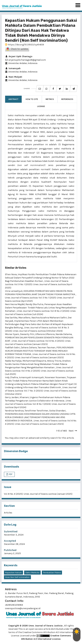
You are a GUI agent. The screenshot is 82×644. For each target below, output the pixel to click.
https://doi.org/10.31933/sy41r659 (24, 45)
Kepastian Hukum (13, 573)
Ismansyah (13, 68)
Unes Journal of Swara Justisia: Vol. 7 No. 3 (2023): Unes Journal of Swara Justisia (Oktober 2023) (41, 391)
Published (10, 550)
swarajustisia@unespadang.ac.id (23, 608)
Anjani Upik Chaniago (19, 56)
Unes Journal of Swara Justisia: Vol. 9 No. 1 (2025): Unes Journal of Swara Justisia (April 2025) (39, 284)
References (67, 99)
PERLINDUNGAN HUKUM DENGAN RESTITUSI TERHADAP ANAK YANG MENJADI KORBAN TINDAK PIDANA (39, 351)
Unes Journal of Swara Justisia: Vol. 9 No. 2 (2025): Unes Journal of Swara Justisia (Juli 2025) (39, 371)
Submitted (11, 531)
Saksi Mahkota (32, 573)
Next (71, 431)
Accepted (10, 541)
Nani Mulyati (14, 77)
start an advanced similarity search (39, 438)
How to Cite (32, 99)
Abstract (13, 99)
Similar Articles (16, 268)
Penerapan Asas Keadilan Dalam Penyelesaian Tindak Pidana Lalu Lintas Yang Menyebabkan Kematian (41, 308)
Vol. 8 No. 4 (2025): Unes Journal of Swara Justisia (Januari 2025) (38, 494)
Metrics (50, 99)
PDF (10, 474)
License (41, 106)
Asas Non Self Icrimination (17, 577)
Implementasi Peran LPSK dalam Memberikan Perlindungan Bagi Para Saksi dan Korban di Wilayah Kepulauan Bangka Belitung (39, 324)
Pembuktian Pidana (52, 573)
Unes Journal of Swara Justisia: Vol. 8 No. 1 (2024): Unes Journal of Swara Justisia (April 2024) (40, 404)
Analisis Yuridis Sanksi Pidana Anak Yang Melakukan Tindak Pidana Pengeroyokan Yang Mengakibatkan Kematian (38, 364)
